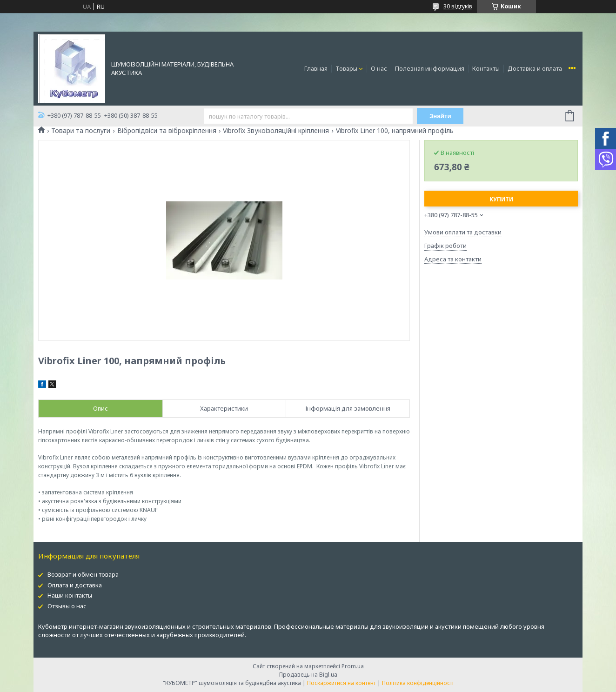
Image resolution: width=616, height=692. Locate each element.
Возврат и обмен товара (83, 574)
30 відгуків (458, 6)
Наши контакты (70, 595)
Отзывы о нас (67, 606)
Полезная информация (430, 68)
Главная (316, 68)
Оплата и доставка (75, 585)
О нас (379, 68)
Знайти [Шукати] (440, 116)
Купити (501, 199)
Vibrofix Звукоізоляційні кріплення (276, 131)
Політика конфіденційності (418, 683)
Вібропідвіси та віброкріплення (167, 131)
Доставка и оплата (535, 68)
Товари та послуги (81, 131)
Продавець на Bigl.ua (308, 675)
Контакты (486, 68)
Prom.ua (353, 666)
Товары (346, 68)
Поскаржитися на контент (341, 683)
